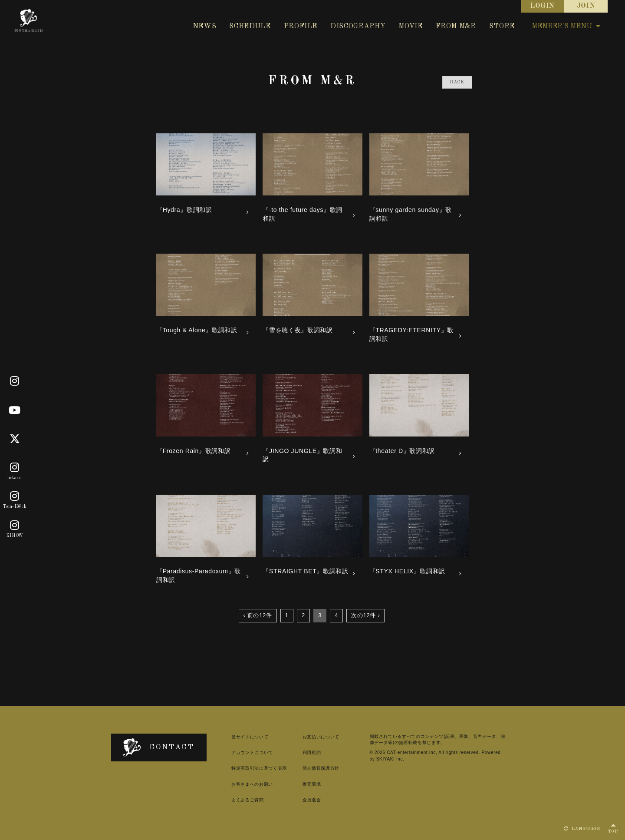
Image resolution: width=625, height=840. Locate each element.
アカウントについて (252, 752)
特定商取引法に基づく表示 (259, 768)
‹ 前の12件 (258, 615)
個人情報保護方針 (321, 768)
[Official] (15, 382)
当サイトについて (250, 737)
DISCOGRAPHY (358, 26)
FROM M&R (456, 26)
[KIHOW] (15, 526)
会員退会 (312, 800)
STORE (502, 26)
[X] (15, 439)
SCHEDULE (250, 26)
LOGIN (543, 6)
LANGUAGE (582, 829)
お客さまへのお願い (252, 784)
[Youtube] (15, 410)
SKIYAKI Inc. (390, 759)
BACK (457, 82)
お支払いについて (321, 737)
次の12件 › (365, 615)
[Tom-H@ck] (15, 497)
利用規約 (312, 752)
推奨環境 (312, 784)
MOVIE (410, 26)
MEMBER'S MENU (566, 26)
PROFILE (301, 26)
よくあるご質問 (248, 800)
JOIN (586, 6)
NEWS (205, 26)
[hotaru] (15, 468)
